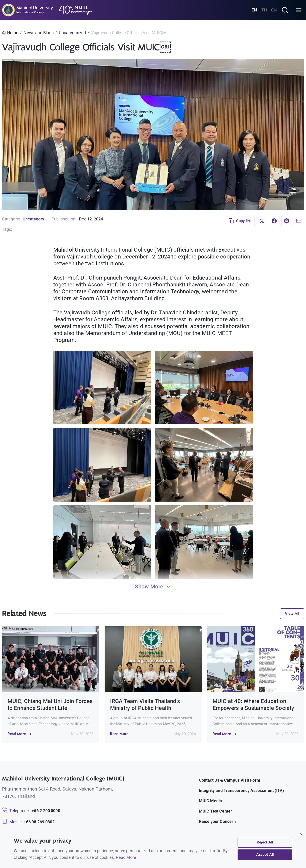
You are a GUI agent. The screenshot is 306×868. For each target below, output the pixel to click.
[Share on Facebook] (274, 221)
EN (254, 10)
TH (264, 10)
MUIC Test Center (216, 811)
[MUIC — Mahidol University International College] (47, 10)
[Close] (301, 834)
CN (274, 10)
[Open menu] (299, 10)
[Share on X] (262, 221)
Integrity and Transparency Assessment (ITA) (241, 790)
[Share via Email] (299, 221)
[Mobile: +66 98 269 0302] (28, 822)
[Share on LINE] (287, 221)
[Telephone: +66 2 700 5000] (31, 811)
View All (292, 614)
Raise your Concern (217, 821)
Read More (126, 857)
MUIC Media (211, 801)
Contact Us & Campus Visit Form (230, 780)
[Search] (285, 10)
